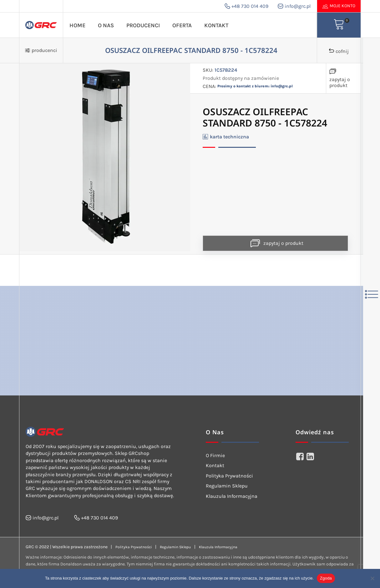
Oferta (182, 25)
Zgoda (326, 578)
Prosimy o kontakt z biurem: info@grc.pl (255, 86)
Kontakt (216, 25)
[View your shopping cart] (339, 25)
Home (77, 25)
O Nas (106, 25)
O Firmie (215, 455)
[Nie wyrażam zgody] (372, 578)
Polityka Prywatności (229, 476)
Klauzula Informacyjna (232, 496)
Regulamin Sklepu (227, 486)
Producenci (143, 25)
